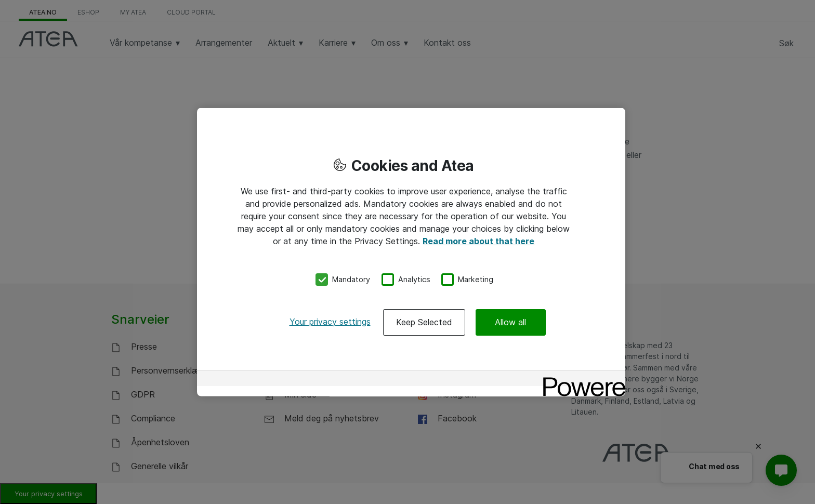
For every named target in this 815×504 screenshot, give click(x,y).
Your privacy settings (330, 321)
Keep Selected (424, 322)
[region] (411, 252)
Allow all (510, 322)
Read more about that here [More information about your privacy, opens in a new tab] (478, 241)
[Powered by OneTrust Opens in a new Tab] (581, 379)
